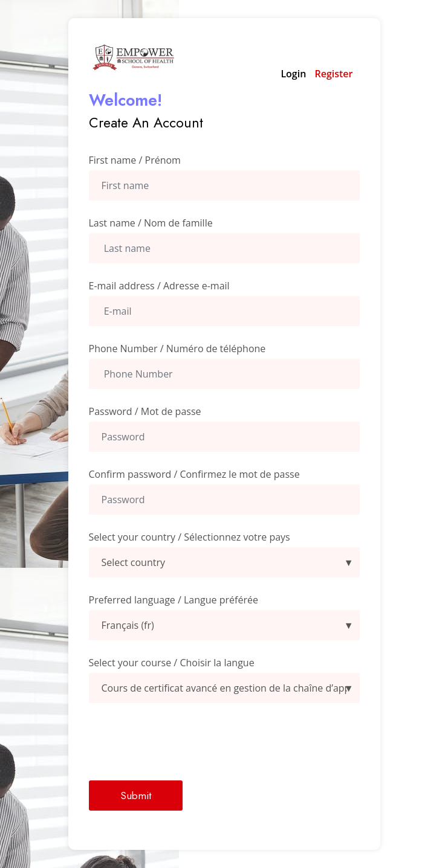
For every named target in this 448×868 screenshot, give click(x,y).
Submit (136, 796)
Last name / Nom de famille (151, 223)
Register (333, 74)
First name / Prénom (135, 160)
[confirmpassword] (224, 500)
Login (293, 74)
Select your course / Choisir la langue (172, 663)
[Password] (224, 437)
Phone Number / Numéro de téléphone (177, 349)
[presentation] (181, 742)
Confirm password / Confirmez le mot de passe (194, 474)
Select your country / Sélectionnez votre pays (190, 537)
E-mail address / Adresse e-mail (159, 286)
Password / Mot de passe (145, 411)
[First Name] (224, 185)
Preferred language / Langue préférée (174, 600)
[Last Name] (224, 248)
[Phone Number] (224, 374)
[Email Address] (224, 311)
